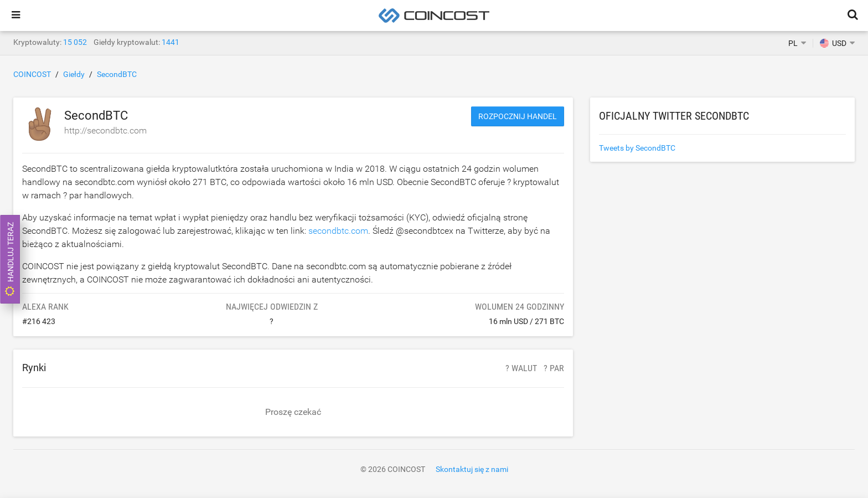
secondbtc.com (338, 231)
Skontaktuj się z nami (472, 469)
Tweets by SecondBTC (637, 148)
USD (833, 43)
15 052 (75, 42)
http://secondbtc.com (105, 130)
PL (793, 43)
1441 (170, 42)
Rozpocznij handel (518, 116)
